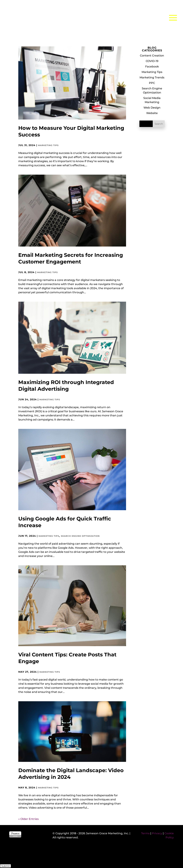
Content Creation (152, 56)
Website (152, 113)
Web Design (152, 108)
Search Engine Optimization (80, 536)
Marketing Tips (48, 145)
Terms (145, 833)
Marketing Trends (152, 77)
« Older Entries (28, 819)
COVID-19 (152, 61)
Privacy (157, 833)
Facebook (152, 67)
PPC (152, 83)
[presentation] (26, 853)
